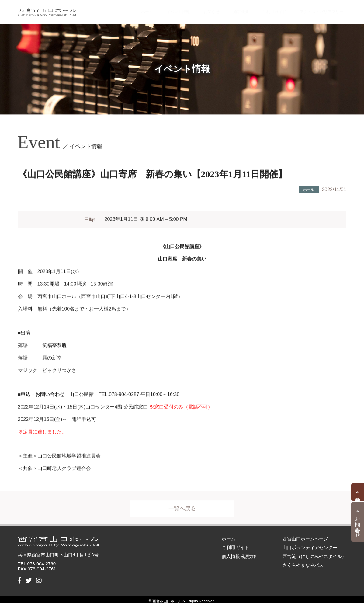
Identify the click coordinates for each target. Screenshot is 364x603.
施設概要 (227, 10)
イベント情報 (163, 10)
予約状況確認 (358, 492)
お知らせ (198, 10)
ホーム (130, 10)
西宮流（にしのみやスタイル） (314, 552)
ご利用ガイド (262, 10)
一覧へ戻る (182, 507)
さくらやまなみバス (303, 561)
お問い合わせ (358, 524)
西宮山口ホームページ (305, 535)
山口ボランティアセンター (310, 544)
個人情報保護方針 (240, 552)
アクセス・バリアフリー (316, 10)
